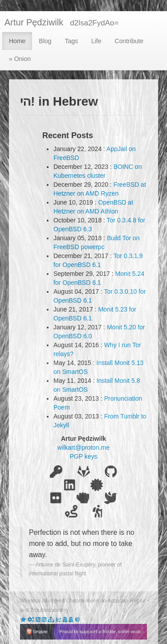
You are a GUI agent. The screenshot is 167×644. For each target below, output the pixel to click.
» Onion (20, 59)
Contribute (129, 41)
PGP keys (84, 456)
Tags (71, 41)
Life (96, 41)
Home (17, 41)
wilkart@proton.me (83, 447)
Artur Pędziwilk (34, 22)
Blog (45, 41)
